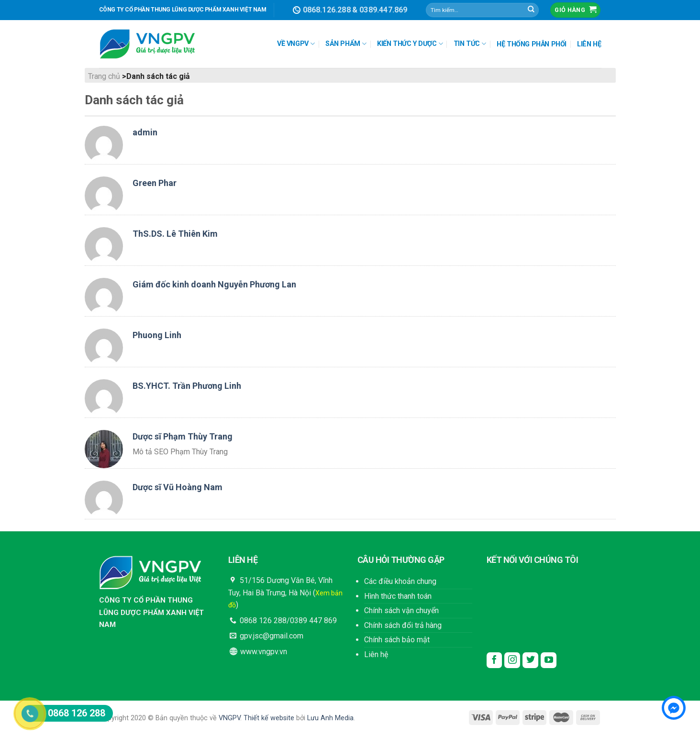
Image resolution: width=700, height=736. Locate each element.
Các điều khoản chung (400, 581)
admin (145, 132)
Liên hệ (376, 654)
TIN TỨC (470, 44)
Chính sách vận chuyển (401, 610)
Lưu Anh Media (330, 718)
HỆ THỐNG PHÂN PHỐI (532, 44)
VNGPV (229, 718)
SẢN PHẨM (346, 44)
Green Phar (155, 183)
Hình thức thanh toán (398, 596)
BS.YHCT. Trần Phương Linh (187, 386)
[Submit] (531, 10)
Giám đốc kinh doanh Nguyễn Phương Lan (214, 284)
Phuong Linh (157, 335)
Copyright (114, 718)
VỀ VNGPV (296, 44)
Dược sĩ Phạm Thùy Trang (183, 436)
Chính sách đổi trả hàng (403, 625)
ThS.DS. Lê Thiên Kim (175, 234)
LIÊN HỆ (589, 44)
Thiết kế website (269, 718)
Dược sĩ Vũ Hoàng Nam (178, 487)
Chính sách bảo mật (397, 640)
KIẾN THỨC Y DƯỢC (410, 44)
